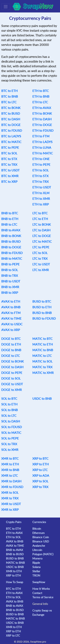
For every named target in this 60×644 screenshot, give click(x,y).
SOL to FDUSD (12, 427)
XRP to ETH (41, 464)
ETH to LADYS (42, 142)
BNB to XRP (10, 293)
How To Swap (15, 582)
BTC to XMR (10, 176)
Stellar (36, 571)
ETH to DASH (42, 119)
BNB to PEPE (10, 264)
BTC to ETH (9, 91)
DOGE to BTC (11, 339)
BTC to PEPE (10, 147)
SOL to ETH (9, 404)
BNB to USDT (11, 281)
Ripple (36, 563)
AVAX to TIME (11, 318)
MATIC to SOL (42, 361)
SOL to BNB (10, 410)
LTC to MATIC (42, 241)
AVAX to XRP (11, 330)
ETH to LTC (40, 102)
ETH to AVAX (42, 108)
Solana (36, 567)
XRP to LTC (40, 470)
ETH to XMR (41, 199)
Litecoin (37, 550)
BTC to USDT (10, 170)
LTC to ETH (40, 219)
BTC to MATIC (11, 142)
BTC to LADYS (11, 136)
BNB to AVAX (11, 230)
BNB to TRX (10, 275)
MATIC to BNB (43, 350)
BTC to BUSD (11, 113)
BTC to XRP (9, 181)
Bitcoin (37, 529)
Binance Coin (41, 537)
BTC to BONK (11, 108)
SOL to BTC (9, 398)
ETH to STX (40, 176)
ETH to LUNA (42, 147)
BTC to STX (9, 159)
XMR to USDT (11, 504)
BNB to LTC (9, 224)
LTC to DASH (41, 230)
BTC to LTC (9, 102)
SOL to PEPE (10, 438)
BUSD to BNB (42, 313)
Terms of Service (43, 597)
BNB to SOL (10, 270)
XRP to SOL (40, 481)
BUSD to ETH (42, 307)
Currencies (39, 522)
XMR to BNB (10, 470)
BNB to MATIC (12, 258)
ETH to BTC (41, 91)
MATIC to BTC (42, 339)
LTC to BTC (40, 213)
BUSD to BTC (42, 301)
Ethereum (38, 533)
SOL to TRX (9, 444)
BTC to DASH (11, 119)
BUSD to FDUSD (44, 318)
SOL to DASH (11, 421)
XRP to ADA (41, 475)
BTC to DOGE (11, 125)
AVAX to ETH (11, 301)
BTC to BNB (10, 96)
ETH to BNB (41, 96)
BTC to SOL (9, 153)
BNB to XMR (10, 287)
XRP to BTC (40, 458)
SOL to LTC (9, 416)
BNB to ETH (10, 219)
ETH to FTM (41, 136)
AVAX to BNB (11, 307)
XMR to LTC (10, 475)
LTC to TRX (40, 258)
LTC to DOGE (42, 236)
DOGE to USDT (12, 384)
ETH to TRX (41, 181)
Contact (37, 593)
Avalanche (39, 546)
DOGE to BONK (12, 361)
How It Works (41, 589)
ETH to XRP (41, 204)
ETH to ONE (41, 159)
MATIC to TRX (42, 367)
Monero (37, 558)
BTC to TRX (9, 164)
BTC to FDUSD (12, 130)
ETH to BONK (42, 113)
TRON (36, 575)
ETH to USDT (42, 187)
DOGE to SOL (11, 378)
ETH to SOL (41, 170)
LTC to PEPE (41, 247)
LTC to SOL (40, 253)
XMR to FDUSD (12, 487)
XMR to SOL (10, 492)
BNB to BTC (10, 213)
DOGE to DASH (12, 367)
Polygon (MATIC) (43, 554)
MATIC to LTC (42, 356)
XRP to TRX (40, 487)
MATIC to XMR (43, 373)
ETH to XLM (41, 193)
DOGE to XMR (12, 390)
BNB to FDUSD (12, 253)
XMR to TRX (10, 498)
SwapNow (39, 582)
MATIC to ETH (43, 344)
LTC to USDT (41, 264)
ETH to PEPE (41, 164)
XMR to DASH (11, 481)
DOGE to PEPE (12, 373)
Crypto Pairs (14, 522)
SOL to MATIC (11, 433)
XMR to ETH (10, 464)
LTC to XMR (41, 270)
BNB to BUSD (11, 241)
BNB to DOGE (11, 247)
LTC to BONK (42, 224)
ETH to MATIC (43, 153)
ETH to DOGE (42, 125)
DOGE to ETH (11, 344)
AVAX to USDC (12, 324)
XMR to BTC (10, 458)
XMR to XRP (10, 509)
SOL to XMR (10, 450)
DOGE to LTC (11, 356)
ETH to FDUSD (43, 130)
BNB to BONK (11, 236)
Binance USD (41, 541)
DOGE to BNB (11, 350)
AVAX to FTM (11, 313)
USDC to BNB (42, 398)
